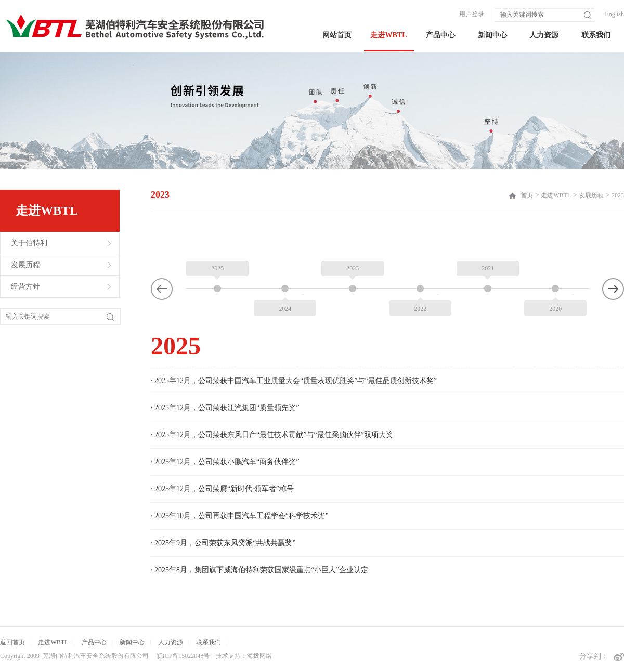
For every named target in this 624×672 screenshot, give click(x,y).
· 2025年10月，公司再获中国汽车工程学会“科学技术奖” (239, 490)
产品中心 (440, 35)
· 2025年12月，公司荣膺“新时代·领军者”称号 (222, 463)
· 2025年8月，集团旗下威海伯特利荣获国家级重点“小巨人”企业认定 (259, 544)
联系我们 (596, 35)
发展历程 (25, 265)
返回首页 (12, 642)
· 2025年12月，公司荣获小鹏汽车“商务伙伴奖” (225, 436)
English (614, 14)
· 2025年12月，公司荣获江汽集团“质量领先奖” (225, 382)
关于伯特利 (29, 243)
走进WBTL (388, 35)
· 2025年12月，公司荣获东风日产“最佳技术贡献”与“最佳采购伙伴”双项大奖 (272, 409)
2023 (618, 195)
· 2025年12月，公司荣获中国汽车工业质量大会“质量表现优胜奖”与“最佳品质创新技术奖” (294, 355)
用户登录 (472, 14)
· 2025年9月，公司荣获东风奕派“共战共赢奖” (223, 517)
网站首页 (337, 35)
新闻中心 (492, 35)
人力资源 (544, 35)
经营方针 (25, 287)
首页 (527, 195)
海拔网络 (259, 656)
